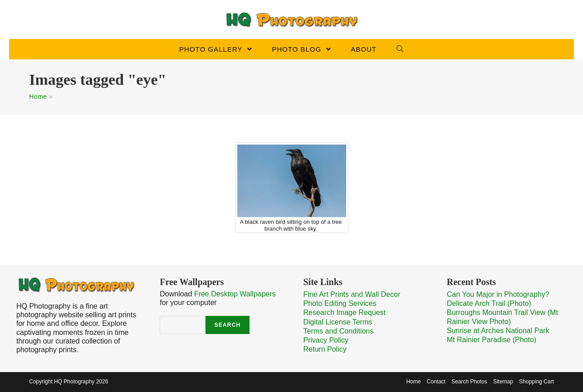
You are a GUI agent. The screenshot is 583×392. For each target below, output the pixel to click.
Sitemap (503, 382)
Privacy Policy (326, 340)
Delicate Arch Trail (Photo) (489, 303)
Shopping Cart (536, 382)
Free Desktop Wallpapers (235, 294)
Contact (436, 382)
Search (228, 325)
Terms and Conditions (339, 331)
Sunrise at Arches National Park (498, 331)
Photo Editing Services (340, 303)
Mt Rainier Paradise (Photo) (492, 340)
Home (38, 97)
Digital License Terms (338, 322)
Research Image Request (345, 312)
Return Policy (325, 349)
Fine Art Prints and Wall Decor (352, 294)
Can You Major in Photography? (498, 294)
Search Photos (469, 382)
